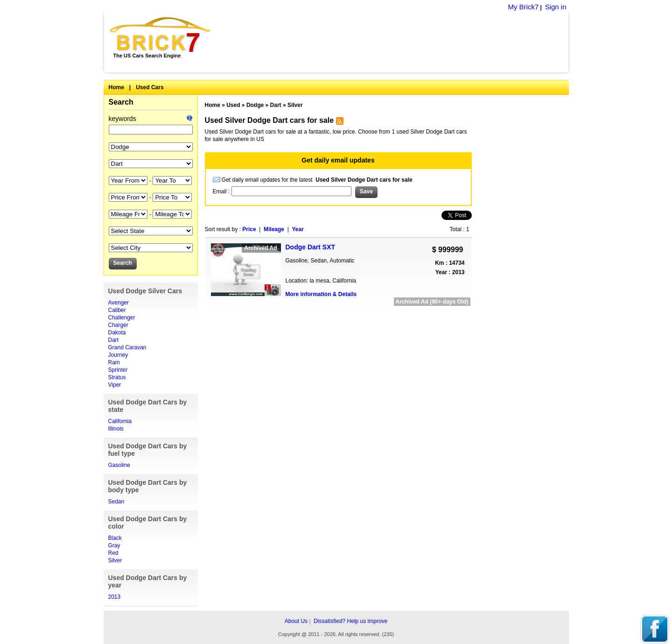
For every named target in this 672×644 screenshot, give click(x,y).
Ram (114, 362)
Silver (115, 560)
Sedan (116, 502)
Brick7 (161, 35)
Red (113, 553)
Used (233, 105)
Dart (114, 340)
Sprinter (118, 370)
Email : (222, 191)
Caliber (117, 310)
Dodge (255, 105)
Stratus (117, 377)
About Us (296, 621)
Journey (118, 355)
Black (115, 538)
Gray (114, 545)
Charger (118, 325)
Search (121, 102)
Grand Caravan (127, 347)
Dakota (117, 333)
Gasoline (119, 465)
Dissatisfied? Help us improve (350, 621)
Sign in (556, 7)
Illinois (116, 429)
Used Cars (150, 87)
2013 (115, 597)
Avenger (119, 303)
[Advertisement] (395, 42)
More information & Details (321, 294)
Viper (115, 385)
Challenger (122, 318)
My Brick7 (523, 7)
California (120, 421)
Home (116, 87)
